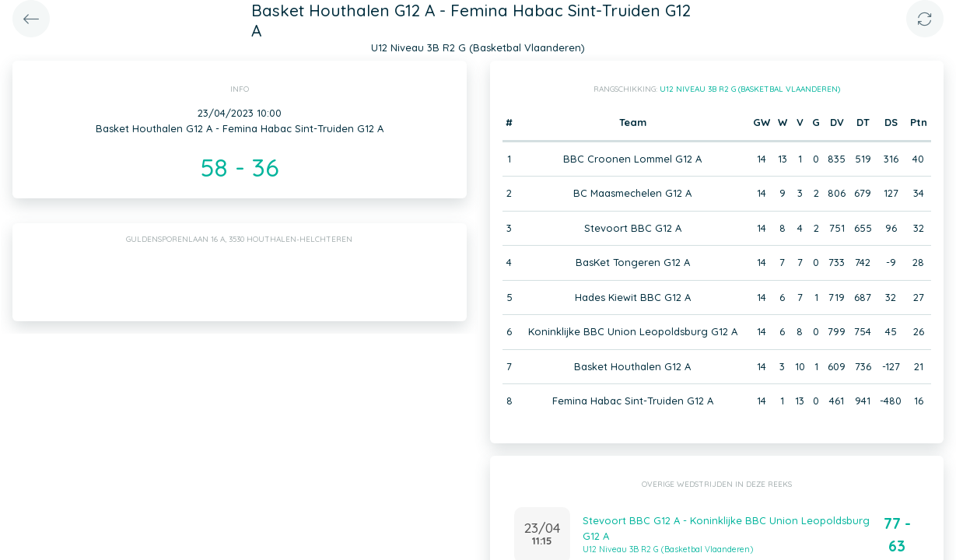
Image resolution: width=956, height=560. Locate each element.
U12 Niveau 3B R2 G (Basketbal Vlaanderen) (750, 89)
